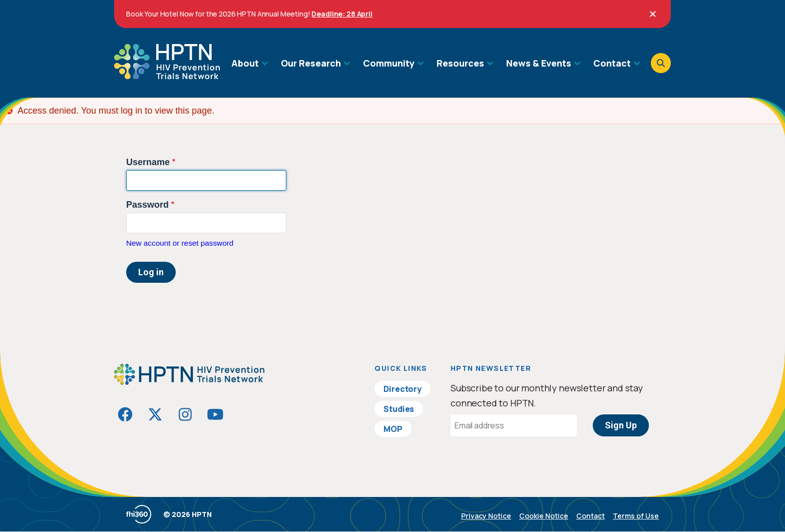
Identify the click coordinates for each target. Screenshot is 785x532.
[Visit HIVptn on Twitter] (155, 414)
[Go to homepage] (167, 76)
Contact (591, 516)
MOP (393, 429)
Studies (399, 409)
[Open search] (661, 63)
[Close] (653, 14)
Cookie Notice (544, 516)
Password (147, 205)
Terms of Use (636, 516)
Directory (403, 389)
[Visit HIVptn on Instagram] (185, 414)
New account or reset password (180, 243)
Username (148, 162)
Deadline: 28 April (342, 14)
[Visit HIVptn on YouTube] (215, 414)
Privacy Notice (486, 516)
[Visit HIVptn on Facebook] (125, 414)
